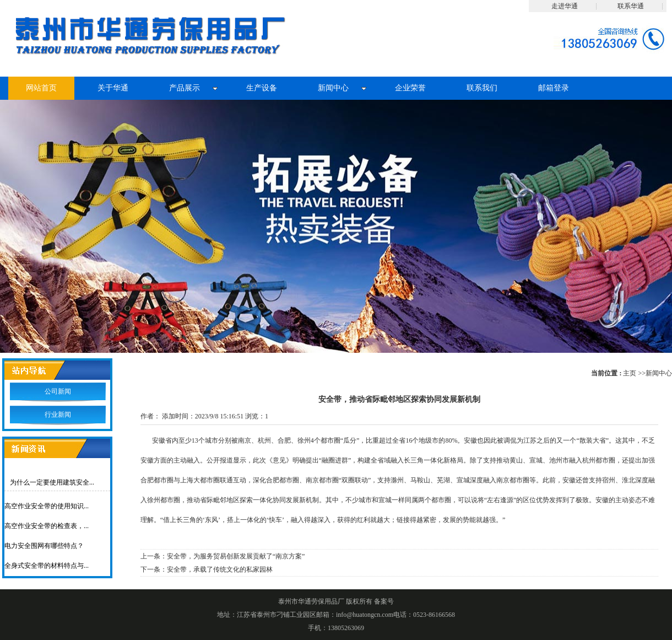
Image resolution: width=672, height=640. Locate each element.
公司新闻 (58, 391)
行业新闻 (58, 415)
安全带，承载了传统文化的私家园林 (220, 569)
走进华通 (565, 6)
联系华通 (631, 6)
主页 (630, 373)
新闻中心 (659, 373)
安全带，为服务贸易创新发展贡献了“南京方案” (236, 556)
